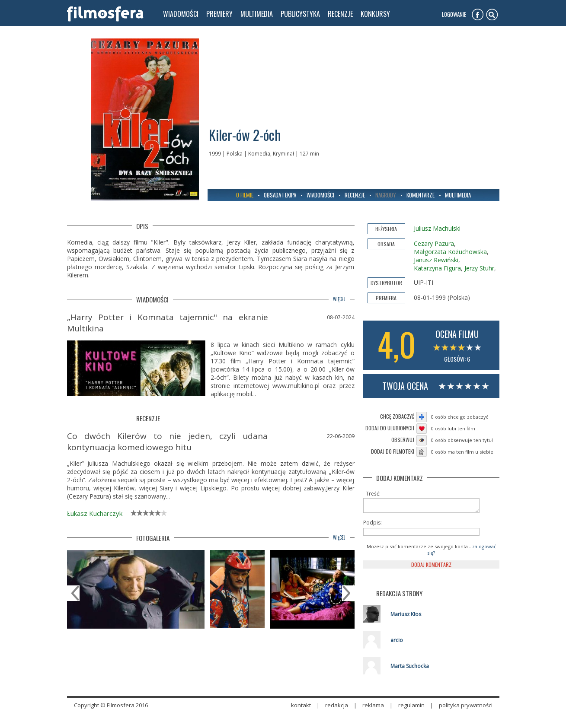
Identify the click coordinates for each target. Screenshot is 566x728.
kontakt (301, 708)
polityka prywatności (466, 708)
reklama (373, 708)
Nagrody (386, 195)
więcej (339, 299)
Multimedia (458, 195)
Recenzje (355, 195)
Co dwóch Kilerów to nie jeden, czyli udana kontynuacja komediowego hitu (168, 442)
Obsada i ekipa (280, 195)
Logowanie (454, 14)
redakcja (337, 708)
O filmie (245, 195)
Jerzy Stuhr (479, 268)
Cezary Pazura (434, 243)
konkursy (375, 14)
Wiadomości (320, 195)
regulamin (411, 708)
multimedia (257, 14)
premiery (219, 14)
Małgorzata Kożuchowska (450, 252)
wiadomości (181, 14)
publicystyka (300, 14)
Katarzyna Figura (437, 268)
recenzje (340, 14)
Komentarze (421, 195)
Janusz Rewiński (436, 260)
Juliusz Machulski (437, 228)
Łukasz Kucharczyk (95, 513)
